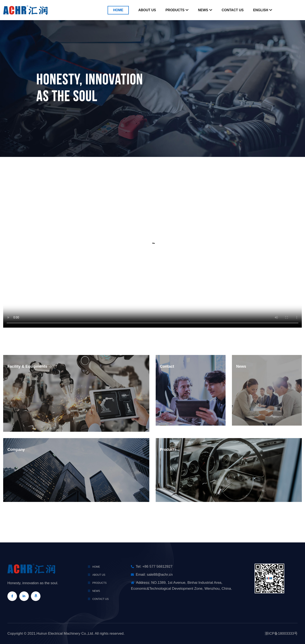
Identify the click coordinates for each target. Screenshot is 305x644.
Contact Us (233, 10)
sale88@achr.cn (160, 575)
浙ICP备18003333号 (281, 634)
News (203, 10)
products (99, 583)
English (261, 10)
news (96, 591)
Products (175, 10)
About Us (147, 10)
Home (118, 10)
